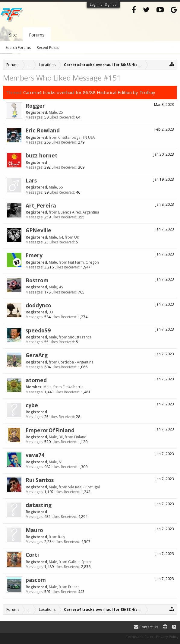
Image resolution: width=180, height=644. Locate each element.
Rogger (35, 106)
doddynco (38, 305)
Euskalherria (73, 387)
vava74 (35, 455)
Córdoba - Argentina (76, 362)
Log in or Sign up (103, 4)
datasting (39, 505)
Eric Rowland (43, 130)
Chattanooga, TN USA (77, 137)
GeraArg (37, 355)
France (74, 587)
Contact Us (146, 627)
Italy (62, 537)
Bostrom (37, 280)
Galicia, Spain (79, 562)
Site (13, 35)
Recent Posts (48, 48)
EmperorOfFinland (50, 430)
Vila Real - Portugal (84, 487)
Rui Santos (40, 480)
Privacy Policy (167, 637)
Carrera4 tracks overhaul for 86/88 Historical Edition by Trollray (89, 92)
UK (77, 237)
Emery (34, 255)
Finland (80, 437)
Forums (37, 35)
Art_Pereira (41, 205)
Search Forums (18, 48)
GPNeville (38, 230)
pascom (36, 580)
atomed (36, 380)
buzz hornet (42, 155)
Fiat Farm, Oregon (84, 262)
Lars (31, 180)
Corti (32, 555)
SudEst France (80, 337)
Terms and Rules (140, 637)
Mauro (34, 530)
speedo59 (38, 330)
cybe (32, 405)
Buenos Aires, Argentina (79, 212)
